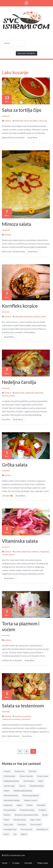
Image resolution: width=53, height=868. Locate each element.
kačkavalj (29, 393)
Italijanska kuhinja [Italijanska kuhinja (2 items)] (11, 781)
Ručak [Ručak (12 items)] (45, 815)
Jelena (8, 121)
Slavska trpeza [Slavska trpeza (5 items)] (20, 820)
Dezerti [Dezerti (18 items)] (7, 771)
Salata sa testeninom (23, 706)
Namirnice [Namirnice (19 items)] (8, 805)
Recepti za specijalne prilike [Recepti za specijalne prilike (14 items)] (26, 815)
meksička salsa (22, 121)
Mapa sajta (43, 863)
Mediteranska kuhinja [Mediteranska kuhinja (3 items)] (23, 791)
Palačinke (39, 393)
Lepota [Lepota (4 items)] (22, 786)
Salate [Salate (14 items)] (6, 820)
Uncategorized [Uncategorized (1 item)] (10, 829)
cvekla (18, 552)
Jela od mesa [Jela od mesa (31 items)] (29, 781)
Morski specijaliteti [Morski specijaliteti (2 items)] (31, 795)
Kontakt (28, 863)
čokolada (19, 317)
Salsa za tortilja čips (22, 110)
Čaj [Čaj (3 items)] (15, 834)
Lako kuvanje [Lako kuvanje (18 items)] (9, 786)
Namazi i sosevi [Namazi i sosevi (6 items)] (31, 800)
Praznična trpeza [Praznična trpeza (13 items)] (27, 810)
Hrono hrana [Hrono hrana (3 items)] (43, 776)
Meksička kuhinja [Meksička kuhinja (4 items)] (11, 795)
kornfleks (28, 317)
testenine (26, 719)
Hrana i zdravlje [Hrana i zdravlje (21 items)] (26, 776)
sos (46, 121)
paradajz (33, 121)
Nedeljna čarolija (19, 382)
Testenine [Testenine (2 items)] (22, 824)
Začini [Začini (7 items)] (6, 834)
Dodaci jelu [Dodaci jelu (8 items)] (19, 771)
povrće (5, 396)
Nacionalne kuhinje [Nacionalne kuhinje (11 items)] (12, 800)
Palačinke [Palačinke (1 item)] (41, 805)
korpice (37, 317)
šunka (12, 396)
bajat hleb (20, 393)
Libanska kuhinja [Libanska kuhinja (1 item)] (37, 786)
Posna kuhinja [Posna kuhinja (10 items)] (10, 810)
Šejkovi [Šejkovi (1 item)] (24, 834)
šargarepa (45, 552)
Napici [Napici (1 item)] (19, 805)
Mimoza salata (17, 224)
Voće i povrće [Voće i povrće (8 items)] (26, 829)
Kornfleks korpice (20, 306)
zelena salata (8, 555)
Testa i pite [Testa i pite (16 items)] (8, 824)
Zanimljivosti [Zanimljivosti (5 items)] (42, 829)
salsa (41, 121)
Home (5, 863)
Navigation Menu (26, 54)
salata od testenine (11, 719)
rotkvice (35, 552)
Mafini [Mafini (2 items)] (6, 791)
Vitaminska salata (20, 541)
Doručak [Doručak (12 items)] (32, 771)
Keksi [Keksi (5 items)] (41, 781)
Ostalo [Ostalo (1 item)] (30, 805)
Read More (33, 138)
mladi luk (26, 552)
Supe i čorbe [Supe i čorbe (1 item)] (35, 820)
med (44, 317)
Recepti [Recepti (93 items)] (7, 815)
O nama (16, 863)
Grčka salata (15, 465)
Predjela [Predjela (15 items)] (42, 810)
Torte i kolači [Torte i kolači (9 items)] (36, 824)
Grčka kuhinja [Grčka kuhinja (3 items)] (9, 776)
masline (19, 716)
